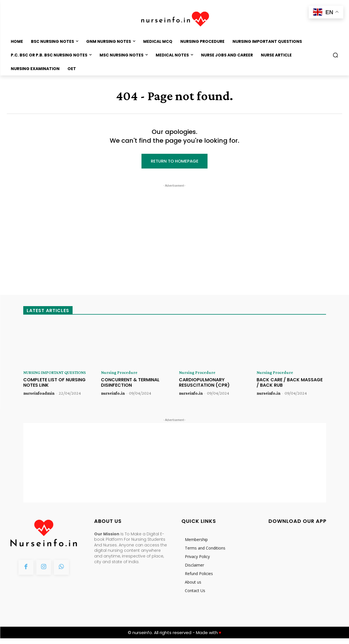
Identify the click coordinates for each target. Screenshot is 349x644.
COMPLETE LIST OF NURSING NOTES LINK (54, 388)
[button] (335, 55)
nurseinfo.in (113, 394)
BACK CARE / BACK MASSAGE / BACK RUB (290, 384)
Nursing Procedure (119, 374)
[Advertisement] (175, 225)
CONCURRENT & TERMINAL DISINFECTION (130, 384)
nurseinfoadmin (39, 399)
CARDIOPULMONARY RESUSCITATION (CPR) (204, 384)
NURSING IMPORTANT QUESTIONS (46, 376)
